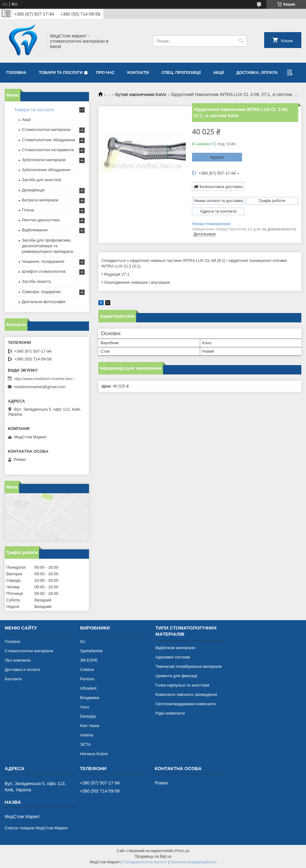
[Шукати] (241, 41)
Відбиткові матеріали (175, 648)
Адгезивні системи (173, 657)
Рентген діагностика (41, 220)
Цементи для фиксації (176, 676)
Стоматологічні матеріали (46, 130)
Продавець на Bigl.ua (153, 856)
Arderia (86, 735)
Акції (219, 72)
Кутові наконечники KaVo (141, 94)
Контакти (138, 72)
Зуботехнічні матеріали (44, 160)
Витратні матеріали (40, 200)
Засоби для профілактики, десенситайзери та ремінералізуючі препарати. (48, 246)
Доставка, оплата (257, 72)
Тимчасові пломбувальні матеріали (189, 666)
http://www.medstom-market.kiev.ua (45, 379)
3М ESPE (89, 660)
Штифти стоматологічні (44, 271)
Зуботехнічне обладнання (46, 170)
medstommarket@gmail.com (40, 387)
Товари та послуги (61, 72)
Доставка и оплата (22, 670)
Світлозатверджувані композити (186, 704)
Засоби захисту (36, 281)
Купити (217, 157)
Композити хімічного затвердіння (186, 694)
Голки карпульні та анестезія (182, 685)
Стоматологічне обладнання (49, 140)
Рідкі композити (170, 713)
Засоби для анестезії (42, 180)
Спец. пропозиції (181, 72)
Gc (83, 641)
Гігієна (28, 210)
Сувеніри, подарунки (41, 292)
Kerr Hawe (89, 726)
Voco (84, 707)
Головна (16, 72)
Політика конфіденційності (193, 862)
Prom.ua (182, 851)
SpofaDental (91, 651)
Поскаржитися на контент (145, 862)
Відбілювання (35, 230)
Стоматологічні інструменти (48, 150)
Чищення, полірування (43, 261)
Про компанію (18, 660)
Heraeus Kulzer (94, 754)
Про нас (105, 72)
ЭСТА (85, 744)
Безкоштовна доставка (221, 187)
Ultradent (88, 688)
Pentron (87, 679)
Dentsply (88, 716)
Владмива (89, 698)
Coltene (87, 670)
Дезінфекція (33, 190)
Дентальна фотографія (44, 302)
